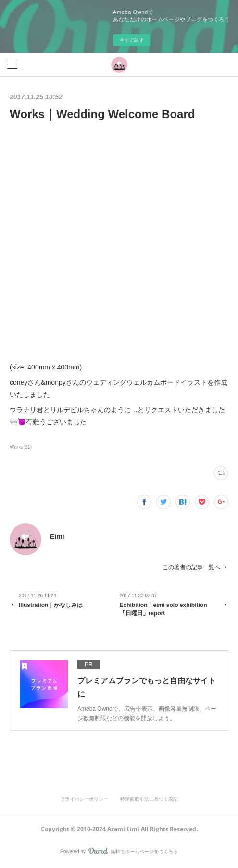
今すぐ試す (132, 40)
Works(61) (21, 447)
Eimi (57, 536)
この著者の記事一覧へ (195, 567)
